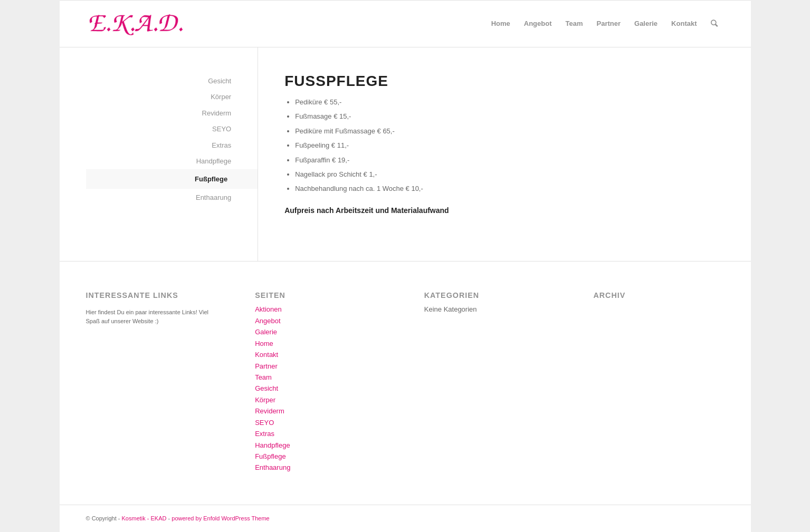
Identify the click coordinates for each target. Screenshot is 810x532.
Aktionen (268, 309)
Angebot (268, 321)
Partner (266, 366)
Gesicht (220, 81)
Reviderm (217, 113)
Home (264, 344)
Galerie (266, 332)
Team (263, 377)
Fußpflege (211, 179)
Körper (221, 97)
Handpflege (214, 161)
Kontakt (266, 355)
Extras (221, 145)
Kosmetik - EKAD (144, 518)
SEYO (222, 129)
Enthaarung (213, 197)
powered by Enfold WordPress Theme (220, 518)
